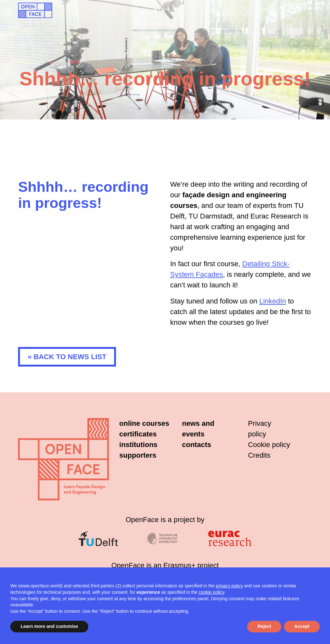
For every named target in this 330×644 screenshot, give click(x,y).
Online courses (144, 423)
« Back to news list (67, 357)
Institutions (138, 445)
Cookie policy (269, 445)
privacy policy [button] (229, 586)
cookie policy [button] (211, 592)
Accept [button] (302, 626)
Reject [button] (264, 626)
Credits (259, 455)
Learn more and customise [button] (49, 626)
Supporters (138, 455)
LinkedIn (272, 301)
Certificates (138, 434)
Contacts (197, 445)
